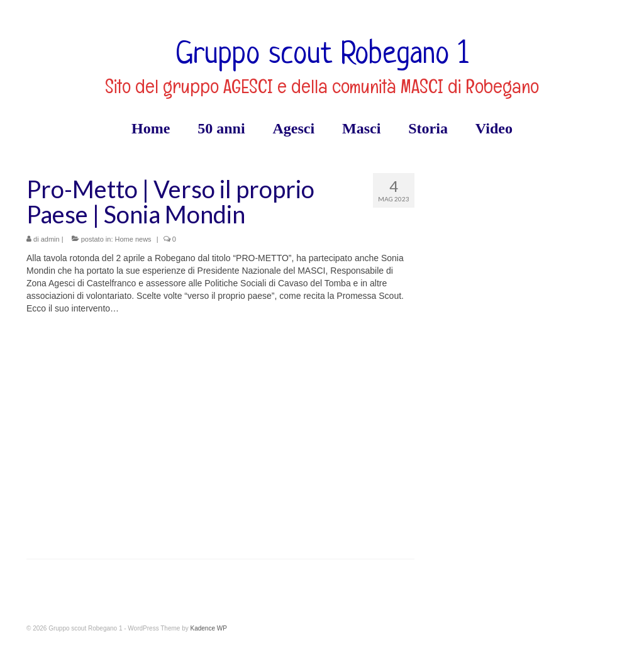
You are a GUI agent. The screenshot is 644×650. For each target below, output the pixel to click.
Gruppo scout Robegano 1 (322, 55)
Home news (133, 239)
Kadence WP (208, 628)
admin (50, 239)
